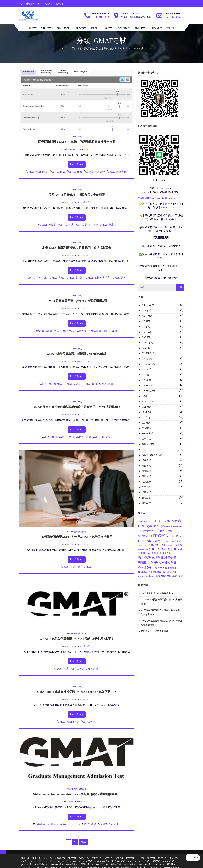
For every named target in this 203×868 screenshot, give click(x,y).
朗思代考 (151, 858)
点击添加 (170, 198)
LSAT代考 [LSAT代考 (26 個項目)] (145, 541)
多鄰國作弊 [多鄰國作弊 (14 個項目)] (157, 553)
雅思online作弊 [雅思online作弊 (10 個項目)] (143, 577)
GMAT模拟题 (75, 278)
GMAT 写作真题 (37, 278)
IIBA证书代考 (41, 864)
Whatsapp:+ (144, 198)
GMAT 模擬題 (48, 225)
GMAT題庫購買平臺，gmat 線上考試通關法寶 (77, 301)
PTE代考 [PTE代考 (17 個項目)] (154, 545)
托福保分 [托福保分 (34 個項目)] (145, 568)
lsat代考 (108, 28)
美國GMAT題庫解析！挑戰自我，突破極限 (77, 195)
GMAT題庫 (111, 331)
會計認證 (146, 471)
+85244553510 (102, 17)
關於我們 (49, 4)
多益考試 (146, 460)
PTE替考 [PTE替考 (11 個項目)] (170, 545)
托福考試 (146, 466)
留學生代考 (63, 28)
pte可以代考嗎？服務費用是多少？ (158, 593)
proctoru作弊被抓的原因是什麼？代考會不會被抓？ (162, 602)
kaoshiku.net (167, 207)
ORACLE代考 (144, 864)
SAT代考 (119, 858)
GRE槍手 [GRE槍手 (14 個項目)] (177, 526)
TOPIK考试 (147, 434)
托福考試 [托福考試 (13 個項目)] (157, 572)
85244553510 (157, 198)
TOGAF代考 (168, 861)
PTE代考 (146, 417)
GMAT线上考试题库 (98, 278)
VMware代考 (129, 864)
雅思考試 (146, 503)
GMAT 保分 (58, 172)
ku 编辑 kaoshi (69, 149)
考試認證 (146, 482)
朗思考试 (146, 476)
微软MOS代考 (119, 861)
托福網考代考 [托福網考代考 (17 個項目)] (145, 572)
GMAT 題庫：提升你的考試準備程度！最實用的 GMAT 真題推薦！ (77, 407)
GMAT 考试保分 (95, 172)
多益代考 (81, 28)
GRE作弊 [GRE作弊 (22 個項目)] (158, 526)
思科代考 (174, 858)
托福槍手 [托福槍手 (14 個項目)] (172, 568)
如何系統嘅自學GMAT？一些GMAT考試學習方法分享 (77, 537)
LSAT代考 (147, 412)
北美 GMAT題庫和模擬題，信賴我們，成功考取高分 (77, 248)
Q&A (40, 4)
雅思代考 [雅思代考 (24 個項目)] (155, 576)
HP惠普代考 (72, 864)
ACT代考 (109, 858)
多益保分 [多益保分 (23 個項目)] (177, 549)
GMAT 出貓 (75, 172)
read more (77, 164)
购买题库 (123, 28)
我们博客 (172, 28)
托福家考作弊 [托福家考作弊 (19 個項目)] (160, 568)
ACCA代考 (84, 858)
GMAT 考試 (66, 225)
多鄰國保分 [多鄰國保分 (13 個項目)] (167, 553)
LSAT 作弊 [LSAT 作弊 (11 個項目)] (164, 541)
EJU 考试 (146, 369)
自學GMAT (85, 567)
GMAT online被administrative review (57, 824)
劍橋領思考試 (149, 444)
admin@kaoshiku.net (174, 17)
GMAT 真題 (50, 437)
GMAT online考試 (38, 172)
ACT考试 (146, 310)
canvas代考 (147, 348)
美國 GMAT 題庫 (104, 225)
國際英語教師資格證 (152, 455)
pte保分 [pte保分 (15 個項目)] (162, 545)
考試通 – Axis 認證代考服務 (155, 631)
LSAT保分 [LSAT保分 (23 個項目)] (175, 541)
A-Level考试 (148, 305)
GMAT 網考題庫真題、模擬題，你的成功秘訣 (77, 354)
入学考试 (146, 439)
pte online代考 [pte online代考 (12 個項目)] (143, 545)
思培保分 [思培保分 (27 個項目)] (170, 558)
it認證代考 (85, 864)
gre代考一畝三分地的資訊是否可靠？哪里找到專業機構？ (161, 623)
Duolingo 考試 (149, 364)
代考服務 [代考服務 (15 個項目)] (178, 545)
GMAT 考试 (57, 278)
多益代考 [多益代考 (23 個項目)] (155, 549)
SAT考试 (146, 423)
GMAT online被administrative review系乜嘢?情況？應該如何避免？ (77, 794)
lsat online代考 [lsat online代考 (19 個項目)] (173, 536)
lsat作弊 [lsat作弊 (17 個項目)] (156, 541)
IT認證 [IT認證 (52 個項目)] (159, 535)
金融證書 (146, 498)
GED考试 (146, 380)
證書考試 (146, 492)
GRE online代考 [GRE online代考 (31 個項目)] (170, 521)
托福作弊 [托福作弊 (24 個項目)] (171, 563)
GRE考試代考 (149, 391)
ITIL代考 (48, 861)
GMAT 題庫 (83, 225)
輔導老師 (30, 4)
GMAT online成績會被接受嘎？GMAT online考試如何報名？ (77, 692)
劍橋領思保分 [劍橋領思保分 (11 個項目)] (143, 550)
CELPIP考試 (148, 353)
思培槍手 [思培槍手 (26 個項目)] (144, 563)
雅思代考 (140, 28)
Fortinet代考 (159, 864)
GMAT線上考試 (65, 331)
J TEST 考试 (148, 401)
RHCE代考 (36, 861)
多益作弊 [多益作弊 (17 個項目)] (166, 549)
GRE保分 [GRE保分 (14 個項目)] (169, 526)
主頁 (21, 4)
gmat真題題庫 (44, 331)
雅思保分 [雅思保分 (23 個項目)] (177, 576)
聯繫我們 (60, 4)
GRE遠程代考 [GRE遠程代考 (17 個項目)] (145, 536)
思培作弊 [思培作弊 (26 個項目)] (158, 558)
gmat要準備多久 (109, 824)
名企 (144, 450)
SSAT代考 (162, 858)
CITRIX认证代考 (100, 864)
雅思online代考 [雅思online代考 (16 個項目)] (169, 572)
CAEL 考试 (147, 343)
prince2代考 (26, 864)
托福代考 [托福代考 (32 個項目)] (157, 562)
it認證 (145, 396)
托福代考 (31, 28)
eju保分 (145, 375)
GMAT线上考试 (117, 172)
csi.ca (94, 28)
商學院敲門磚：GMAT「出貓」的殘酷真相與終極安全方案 (77, 142)
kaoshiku (69, 202)
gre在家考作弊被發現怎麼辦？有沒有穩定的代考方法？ (161, 612)
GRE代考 (46, 28)
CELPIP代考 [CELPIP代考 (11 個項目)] (142, 521)
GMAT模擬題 (73, 384)
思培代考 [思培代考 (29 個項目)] (144, 558)
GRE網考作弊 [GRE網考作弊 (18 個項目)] (158, 531)
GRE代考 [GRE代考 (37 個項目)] (145, 526)
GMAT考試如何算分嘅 (85, 669)
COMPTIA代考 (57, 864)
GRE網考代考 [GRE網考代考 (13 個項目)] (144, 531)
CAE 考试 (147, 337)
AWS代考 (132, 861)
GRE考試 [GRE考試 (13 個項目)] (169, 531)
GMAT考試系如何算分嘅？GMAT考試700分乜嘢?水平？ (77, 639)
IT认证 (156, 28)
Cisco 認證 (147, 359)
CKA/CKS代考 (61, 861)
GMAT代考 (97, 858)
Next (84, 842)
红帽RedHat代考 (102, 861)
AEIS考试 (147, 321)
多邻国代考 (60, 858)
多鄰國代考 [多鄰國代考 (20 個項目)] (144, 553)
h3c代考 (25, 861)
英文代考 (82, 532)
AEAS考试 (147, 316)
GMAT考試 (77, 137)
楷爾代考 (156, 861)
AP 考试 (146, 327)
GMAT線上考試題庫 (89, 331)
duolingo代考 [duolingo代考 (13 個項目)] (153, 521)
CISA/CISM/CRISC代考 (81, 861)
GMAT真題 (90, 384)
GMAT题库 (120, 278)
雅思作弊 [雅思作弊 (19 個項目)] (166, 576)
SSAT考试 (147, 428)
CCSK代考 (144, 861)
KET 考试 (147, 407)
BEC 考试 (147, 332)
